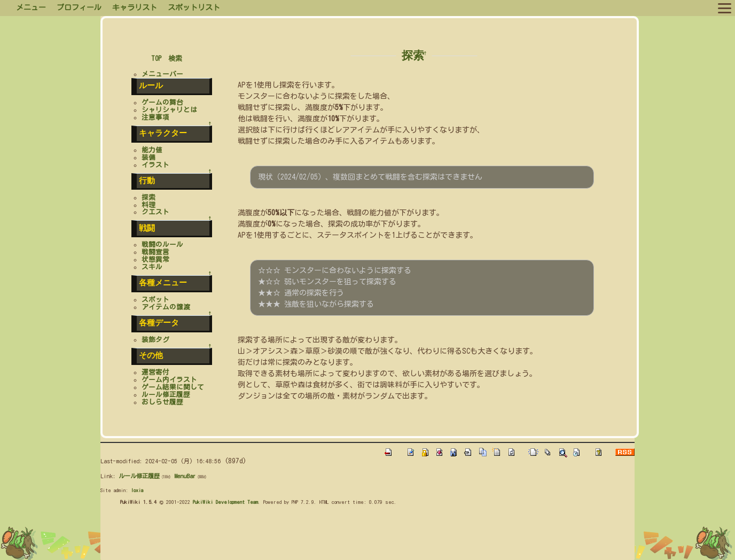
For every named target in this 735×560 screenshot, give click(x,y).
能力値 (152, 150)
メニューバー (162, 74)
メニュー (31, 7)
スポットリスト (194, 7)
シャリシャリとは (169, 110)
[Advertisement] (295, 535)
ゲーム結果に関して (173, 387)
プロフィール (79, 7)
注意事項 (155, 117)
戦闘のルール (162, 244)
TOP (156, 59)
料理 (148, 205)
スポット (155, 300)
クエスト (155, 212)
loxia (137, 490)
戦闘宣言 (155, 252)
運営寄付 (155, 372)
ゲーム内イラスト (169, 380)
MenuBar (185, 476)
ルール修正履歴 (166, 395)
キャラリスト (135, 7)
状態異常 (155, 259)
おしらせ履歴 (162, 402)
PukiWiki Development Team (225, 502)
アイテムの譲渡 (166, 307)
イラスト (155, 165)
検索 (175, 59)
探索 (413, 55)
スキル (152, 267)
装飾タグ (155, 340)
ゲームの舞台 (162, 102)
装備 (148, 157)
